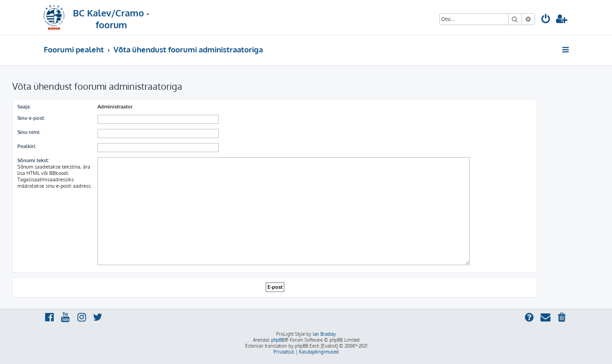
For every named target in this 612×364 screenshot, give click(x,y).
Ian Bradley (324, 334)
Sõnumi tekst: (33, 160)
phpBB (278, 340)
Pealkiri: (27, 146)
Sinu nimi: (29, 132)
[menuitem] (546, 20)
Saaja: (24, 107)
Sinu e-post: (31, 118)
